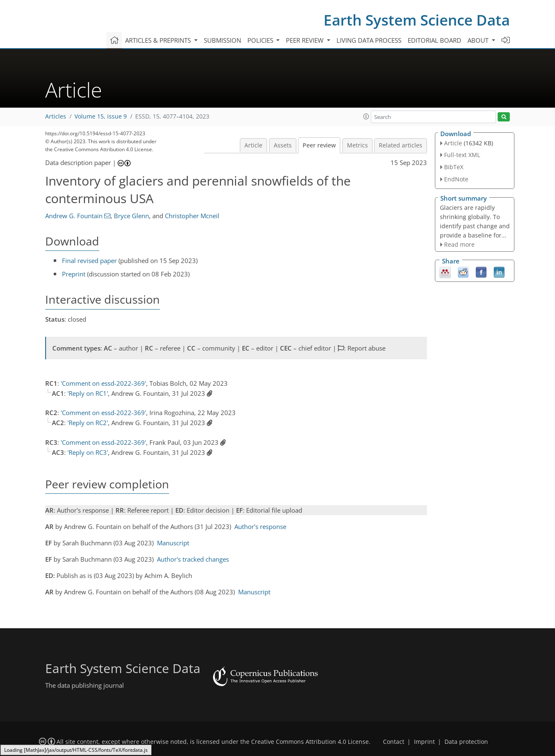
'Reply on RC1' (88, 393)
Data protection (466, 742)
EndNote (456, 179)
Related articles (401, 145)
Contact (394, 742)
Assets (283, 145)
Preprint (74, 274)
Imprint (424, 742)
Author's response (260, 526)
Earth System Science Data (417, 20)
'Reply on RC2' (88, 423)
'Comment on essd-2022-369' (103, 383)
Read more (459, 244)
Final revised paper (89, 261)
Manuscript (173, 543)
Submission (222, 40)
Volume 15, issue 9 (101, 116)
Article (253, 145)
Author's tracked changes (193, 559)
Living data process (369, 40)
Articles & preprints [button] (159, 40)
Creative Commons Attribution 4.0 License (310, 742)
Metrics (357, 145)
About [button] (479, 40)
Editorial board (434, 40)
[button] (366, 116)
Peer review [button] (306, 40)
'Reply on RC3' (88, 452)
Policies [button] (261, 40)
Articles (56, 116)
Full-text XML (462, 155)
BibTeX (454, 167)
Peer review (319, 145)
